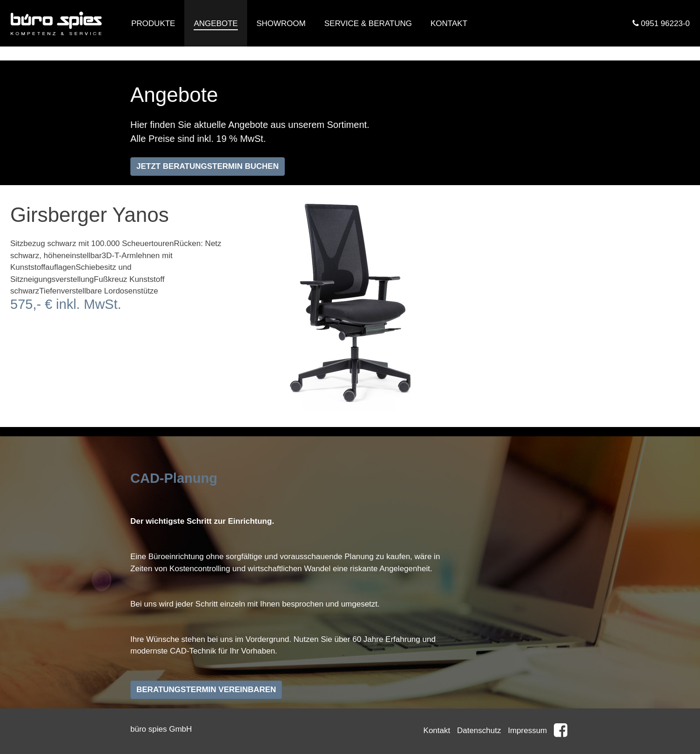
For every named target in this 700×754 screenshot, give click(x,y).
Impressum (527, 731)
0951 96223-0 (661, 23)
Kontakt (437, 731)
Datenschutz (479, 731)
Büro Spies (57, 23)
